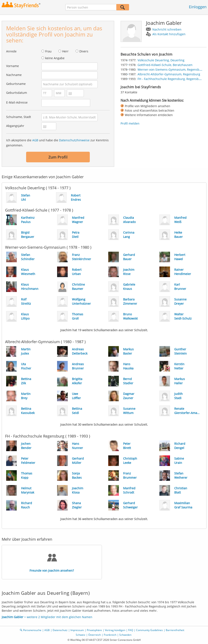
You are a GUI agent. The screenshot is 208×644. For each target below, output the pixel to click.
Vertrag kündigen (115, 630)
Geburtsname (16, 84)
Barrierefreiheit (175, 630)
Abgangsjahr (15, 126)
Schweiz (81, 635)
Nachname (14, 75)
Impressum (77, 630)
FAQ (131, 630)
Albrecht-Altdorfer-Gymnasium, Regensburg (169, 74)
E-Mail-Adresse (17, 102)
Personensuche (32, 630)
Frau (48, 51)
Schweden (125, 635)
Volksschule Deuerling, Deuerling (161, 60)
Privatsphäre (94, 630)
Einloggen (198, 7)
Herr (65, 51)
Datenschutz (60, 630)
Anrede (11, 51)
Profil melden (130, 123)
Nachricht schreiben (167, 29)
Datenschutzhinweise (74, 140)
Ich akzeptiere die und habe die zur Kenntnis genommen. (57, 143)
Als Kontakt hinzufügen (169, 34)
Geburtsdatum (17, 93)
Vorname (13, 66)
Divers (84, 51)
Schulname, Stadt (19, 117)
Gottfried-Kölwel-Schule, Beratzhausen (165, 65)
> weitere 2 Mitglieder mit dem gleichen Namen (47, 617)
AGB (35, 140)
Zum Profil (58, 157)
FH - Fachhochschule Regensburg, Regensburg (171, 79)
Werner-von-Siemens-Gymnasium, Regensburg (171, 69)
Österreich (95, 635)
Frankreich (110, 635)
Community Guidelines (149, 630)
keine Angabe (55, 58)
